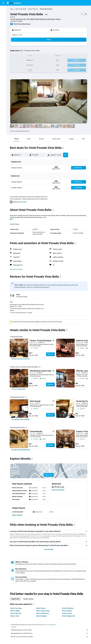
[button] (3, 3)
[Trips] (3, 29)
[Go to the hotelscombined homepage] (14, 3)
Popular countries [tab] (28, 599)
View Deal (50, 354)
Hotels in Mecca (41, 608)
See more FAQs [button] (49, 549)
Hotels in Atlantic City (42, 613)
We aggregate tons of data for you (50, 633)
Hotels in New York (16, 613)
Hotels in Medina (67, 611)
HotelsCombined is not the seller (50, 630)
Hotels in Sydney (15, 611)
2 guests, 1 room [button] (17, 35)
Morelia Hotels (32, 9)
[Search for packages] (3, 20)
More (11, 219)
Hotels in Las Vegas (16, 608)
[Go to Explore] (3, 24)
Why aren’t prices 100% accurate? (50, 637)
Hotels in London (67, 613)
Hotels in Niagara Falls (69, 616)
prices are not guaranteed (49, 625)
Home (12, 9)
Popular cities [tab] (15, 599)
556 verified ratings (24, 24)
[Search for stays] (3, 12)
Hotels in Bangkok (41, 616)
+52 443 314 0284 (16, 21)
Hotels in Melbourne (68, 608)
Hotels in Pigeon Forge (43, 611)
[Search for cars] (3, 16)
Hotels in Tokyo (15, 616)
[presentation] (29, 131)
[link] (21, 359)
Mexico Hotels (19, 9)
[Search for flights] (3, 8)
